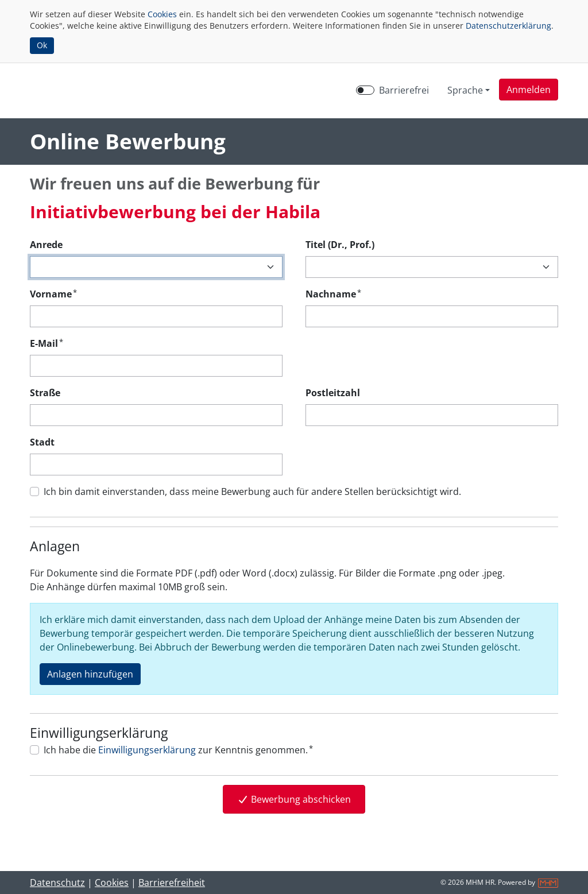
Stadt (42, 442)
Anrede (46, 245)
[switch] (365, 90)
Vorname (53, 294)
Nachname (333, 294)
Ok (42, 45)
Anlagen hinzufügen (90, 674)
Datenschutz (57, 883)
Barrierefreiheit (172, 883)
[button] (529, 90)
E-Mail (47, 343)
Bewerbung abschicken (294, 799)
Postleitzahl (333, 393)
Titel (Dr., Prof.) (340, 245)
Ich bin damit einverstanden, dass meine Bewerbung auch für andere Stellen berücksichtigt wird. (252, 491)
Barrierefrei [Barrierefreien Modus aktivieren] (404, 90)
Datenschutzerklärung (508, 26)
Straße (45, 393)
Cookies (162, 14)
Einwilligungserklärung (147, 750)
